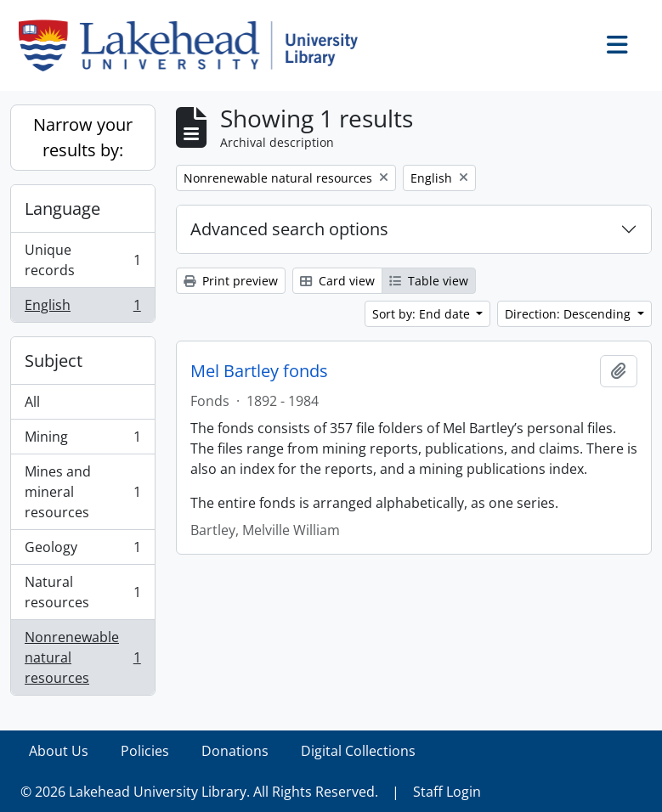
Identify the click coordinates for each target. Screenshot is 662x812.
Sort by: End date (423, 314)
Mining (82, 440)
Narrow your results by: (83, 137)
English (82, 308)
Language (62, 209)
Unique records (82, 260)
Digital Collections (358, 751)
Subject (54, 361)
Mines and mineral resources (82, 492)
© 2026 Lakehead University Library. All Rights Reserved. (199, 792)
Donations (235, 751)
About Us (59, 751)
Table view (429, 281)
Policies (145, 751)
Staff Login (447, 792)
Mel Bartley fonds (259, 371)
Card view (337, 281)
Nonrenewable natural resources (82, 657)
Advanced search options (289, 229)
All (32, 402)
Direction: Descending (569, 314)
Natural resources (82, 592)
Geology (82, 551)
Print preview (231, 281)
